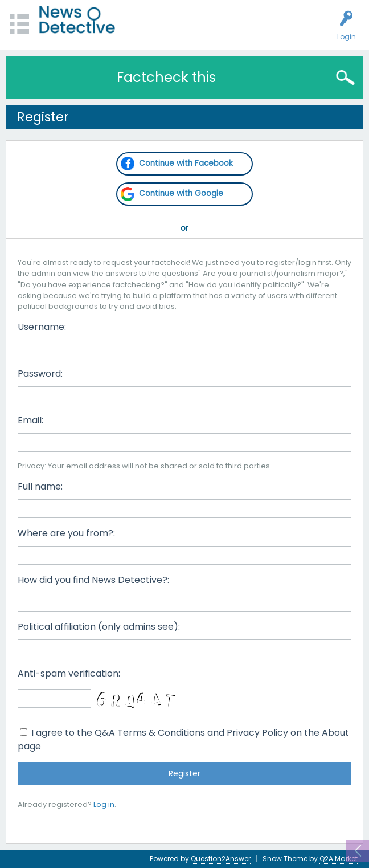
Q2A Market (339, 859)
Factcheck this (166, 77)
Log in (104, 804)
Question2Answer (221, 859)
